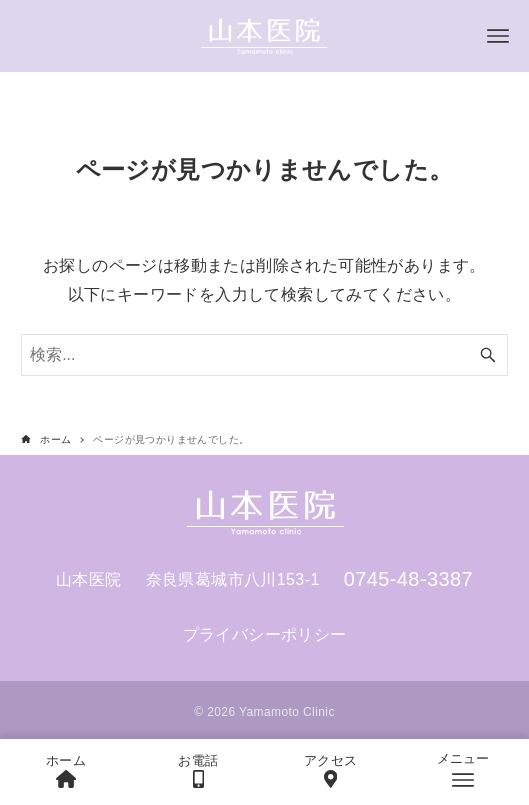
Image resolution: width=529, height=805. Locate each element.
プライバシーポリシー (265, 634)
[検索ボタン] (488, 355)
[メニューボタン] (498, 36)
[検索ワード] (264, 355)
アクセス (331, 770)
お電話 (198, 770)
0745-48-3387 (408, 579)
